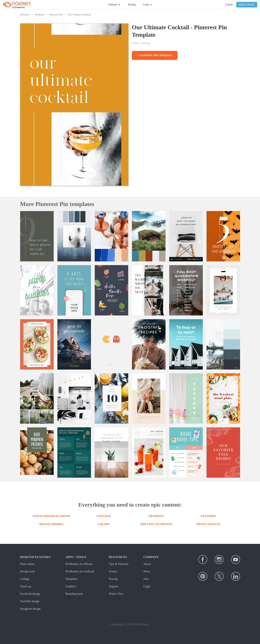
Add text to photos (156, 524)
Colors (104, 524)
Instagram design (30, 609)
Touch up (26, 586)
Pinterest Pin (56, 15)
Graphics (156, 516)
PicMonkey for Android (80, 571)
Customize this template (155, 55)
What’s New (116, 594)
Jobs (146, 579)
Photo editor (27, 564)
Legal (147, 586)
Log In (229, 5)
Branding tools (74, 594)
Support (114, 586)
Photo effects (209, 524)
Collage (104, 516)
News (147, 571)
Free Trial (247, 5)
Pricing (132, 5)
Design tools (28, 571)
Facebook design (30, 594)
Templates (72, 579)
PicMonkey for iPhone (79, 564)
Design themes (51, 524)
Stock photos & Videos (52, 516)
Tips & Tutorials (119, 564)
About (147, 564)
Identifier (25, 15)
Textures (209, 516)
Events (113, 571)
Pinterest (40, 15)
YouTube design (30, 601)
